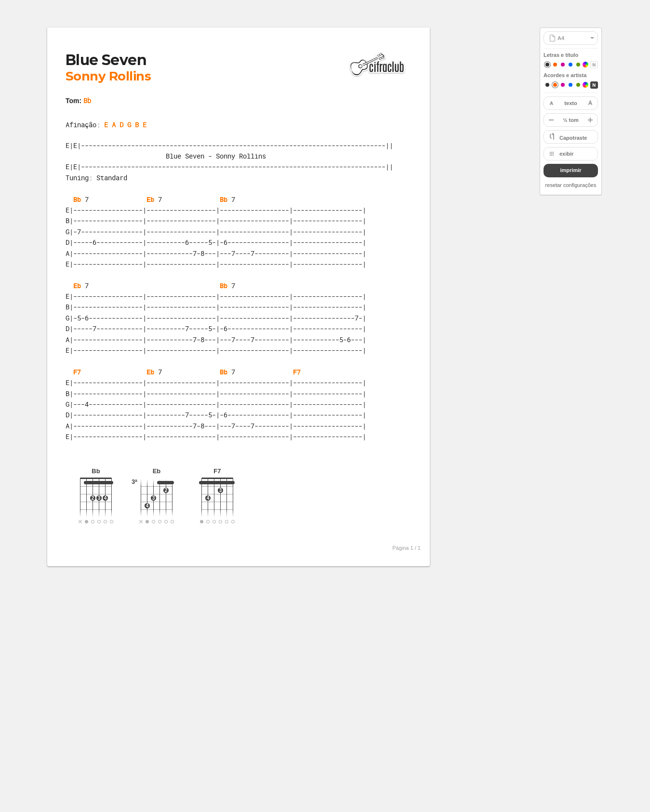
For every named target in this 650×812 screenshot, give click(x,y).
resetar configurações (571, 185)
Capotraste (573, 138)
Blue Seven (106, 60)
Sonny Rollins (108, 76)
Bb (87, 100)
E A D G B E (125, 125)
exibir (566, 154)
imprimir (570, 170)
